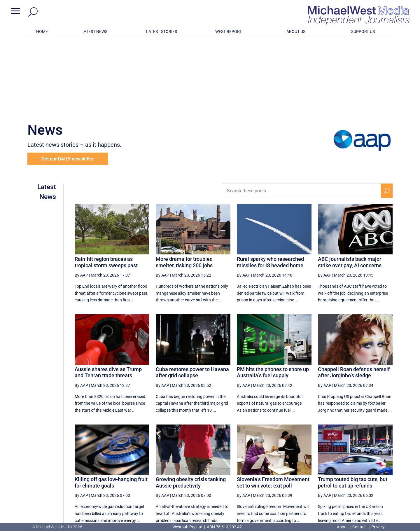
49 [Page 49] (271, 470)
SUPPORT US (363, 32)
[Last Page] (386, 470)
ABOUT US (296, 32)
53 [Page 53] (330, 470)
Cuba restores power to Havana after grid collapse (192, 296)
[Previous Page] (258, 470)
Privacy (378, 527)
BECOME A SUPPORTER (390, 491)
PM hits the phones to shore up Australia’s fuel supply (273, 296)
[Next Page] (373, 470)
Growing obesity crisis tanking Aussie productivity (191, 406)
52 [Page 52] (315, 470)
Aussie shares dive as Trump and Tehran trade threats (108, 296)
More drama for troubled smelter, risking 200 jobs (184, 186)
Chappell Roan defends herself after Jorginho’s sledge (354, 296)
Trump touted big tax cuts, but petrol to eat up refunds (353, 406)
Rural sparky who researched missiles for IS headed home (270, 186)
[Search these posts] (301, 114)
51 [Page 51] (300, 470)
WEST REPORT (229, 32)
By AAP (81, 199)
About (343, 527)
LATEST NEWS (94, 32)
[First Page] (245, 470)
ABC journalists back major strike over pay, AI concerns (350, 186)
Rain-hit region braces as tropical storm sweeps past (106, 186)
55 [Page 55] (360, 470)
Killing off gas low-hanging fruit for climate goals (111, 406)
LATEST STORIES (162, 32)
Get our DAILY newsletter (68, 82)
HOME (42, 32)
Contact (360, 527)
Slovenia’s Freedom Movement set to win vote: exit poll (273, 406)
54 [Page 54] (345, 470)
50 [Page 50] (286, 470)
